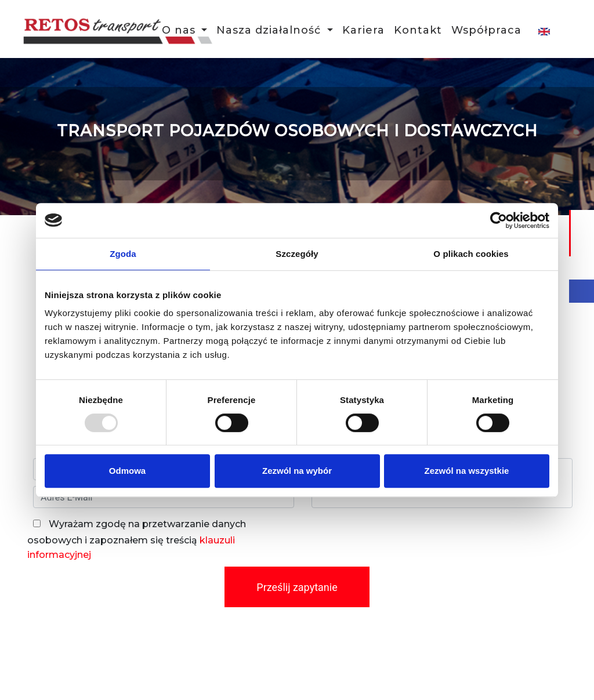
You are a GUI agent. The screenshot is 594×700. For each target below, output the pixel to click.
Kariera (363, 31)
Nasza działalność (270, 31)
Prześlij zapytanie (297, 587)
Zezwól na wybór (297, 471)
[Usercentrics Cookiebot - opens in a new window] (499, 220)
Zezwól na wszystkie (467, 471)
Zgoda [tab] (123, 254)
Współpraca (486, 31)
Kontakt (418, 31)
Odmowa (127, 471)
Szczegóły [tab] (297, 254)
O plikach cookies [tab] (471, 254)
